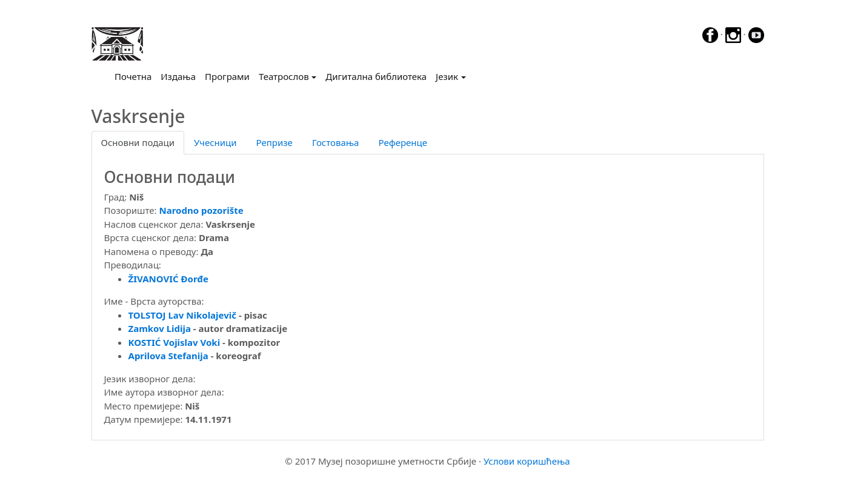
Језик (447, 76)
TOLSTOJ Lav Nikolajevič (183, 315)
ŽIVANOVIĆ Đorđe (168, 279)
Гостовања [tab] (336, 142)
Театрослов (284, 76)
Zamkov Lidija (160, 328)
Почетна (135, 76)
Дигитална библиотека (376, 76)
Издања (178, 76)
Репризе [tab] (274, 142)
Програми (227, 76)
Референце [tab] (403, 142)
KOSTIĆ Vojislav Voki (175, 342)
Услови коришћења (527, 461)
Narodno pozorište (201, 210)
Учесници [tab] (215, 142)
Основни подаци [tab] (138, 142)
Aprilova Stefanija (168, 356)
